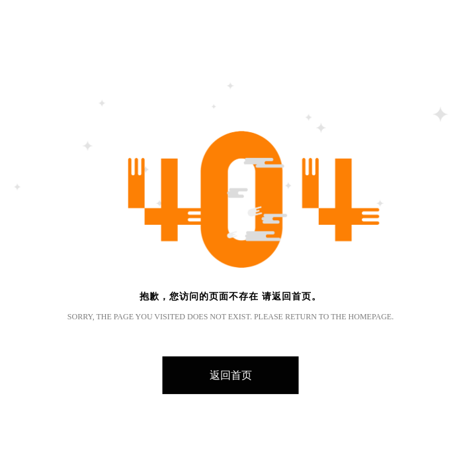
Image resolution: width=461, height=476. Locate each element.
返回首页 (231, 375)
